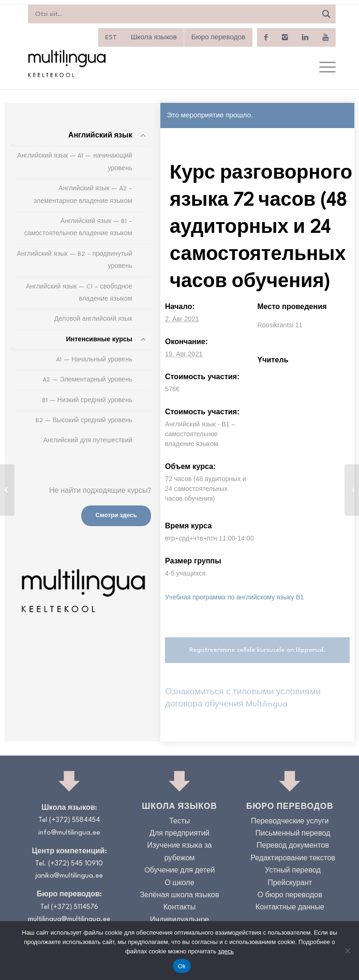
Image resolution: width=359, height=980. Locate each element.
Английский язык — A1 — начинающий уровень (75, 162)
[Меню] (323, 68)
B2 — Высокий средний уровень (84, 421)
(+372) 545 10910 (75, 864)
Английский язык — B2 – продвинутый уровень (75, 260)
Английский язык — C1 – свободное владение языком (79, 293)
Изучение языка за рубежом (180, 852)
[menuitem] (111, 37)
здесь (226, 951)
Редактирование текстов (293, 859)
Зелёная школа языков (179, 896)
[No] (347, 951)
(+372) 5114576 (75, 907)
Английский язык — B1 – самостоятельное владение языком (78, 227)
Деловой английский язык (93, 319)
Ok (182, 966)
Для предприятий (180, 834)
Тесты (180, 822)
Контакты (179, 908)
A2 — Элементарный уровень (87, 380)
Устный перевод (293, 871)
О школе (179, 883)
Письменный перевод (293, 834)
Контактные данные (290, 908)
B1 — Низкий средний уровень (87, 400)
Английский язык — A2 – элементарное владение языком (83, 195)
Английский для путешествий (88, 441)
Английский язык (100, 136)
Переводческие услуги (290, 822)
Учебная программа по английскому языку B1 (234, 597)
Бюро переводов (218, 37)
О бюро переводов (290, 896)
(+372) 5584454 (75, 820)
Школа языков (154, 37)
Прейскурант (290, 883)
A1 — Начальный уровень (94, 360)
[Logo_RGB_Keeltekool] (66, 63)
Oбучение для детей (180, 871)
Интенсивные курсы (99, 340)
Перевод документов (293, 846)
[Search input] (175, 14)
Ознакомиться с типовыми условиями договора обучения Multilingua (243, 698)
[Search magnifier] (326, 14)
